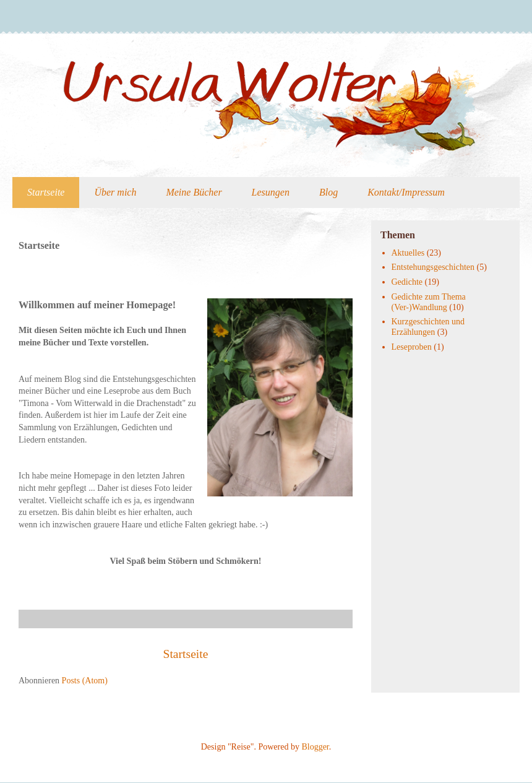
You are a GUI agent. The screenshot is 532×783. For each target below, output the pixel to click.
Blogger (315, 747)
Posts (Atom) (85, 681)
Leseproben (412, 347)
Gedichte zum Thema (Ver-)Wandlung (429, 302)
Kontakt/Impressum (406, 192)
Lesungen (271, 192)
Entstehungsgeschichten (433, 267)
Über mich (115, 192)
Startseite (46, 192)
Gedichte (407, 282)
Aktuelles (408, 253)
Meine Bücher (194, 192)
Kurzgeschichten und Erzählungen (428, 327)
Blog (328, 192)
